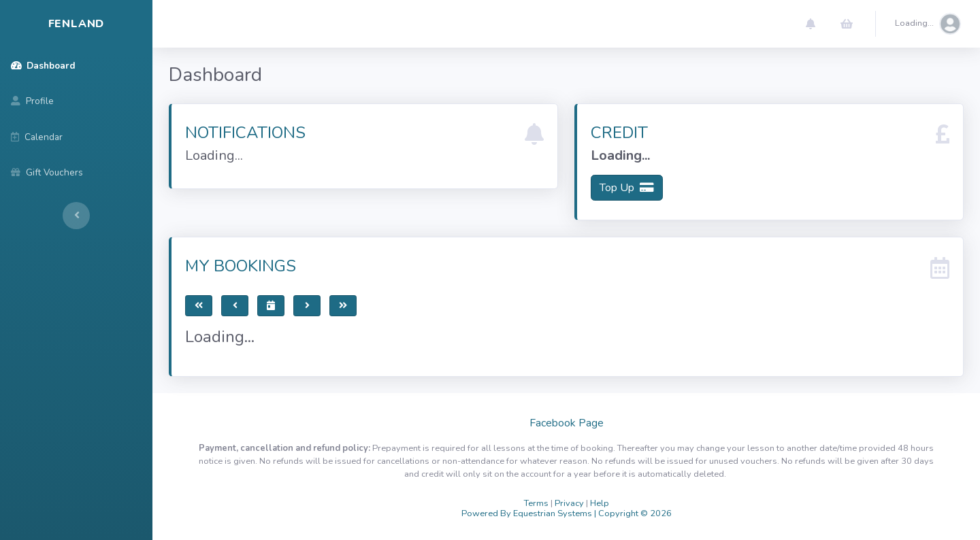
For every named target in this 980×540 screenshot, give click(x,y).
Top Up (627, 188)
